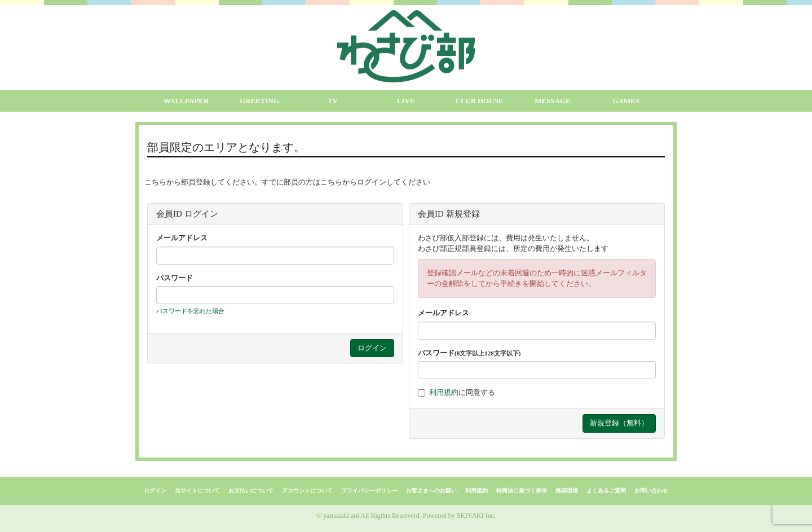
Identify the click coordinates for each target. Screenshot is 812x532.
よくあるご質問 (606, 491)
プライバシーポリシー (369, 491)
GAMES (626, 101)
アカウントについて (307, 491)
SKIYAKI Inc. (476, 516)
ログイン (155, 491)
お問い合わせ (651, 491)
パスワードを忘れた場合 (190, 311)
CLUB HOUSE (480, 101)
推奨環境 (567, 491)
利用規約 (444, 392)
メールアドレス (182, 238)
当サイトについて (197, 491)
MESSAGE (553, 101)
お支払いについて (251, 491)
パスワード (175, 278)
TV (333, 101)
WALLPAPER (186, 101)
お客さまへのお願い (431, 491)
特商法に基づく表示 (522, 491)
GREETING (259, 101)
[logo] (406, 46)
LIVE (406, 101)
